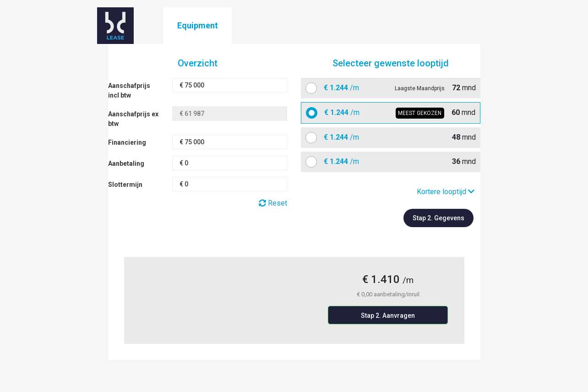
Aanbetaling (126, 163)
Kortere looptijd (446, 192)
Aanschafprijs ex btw (133, 119)
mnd (396, 88)
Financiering (127, 142)
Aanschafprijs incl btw (129, 90)
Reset (273, 203)
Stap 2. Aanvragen (388, 316)
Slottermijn (125, 185)
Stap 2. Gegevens (438, 218)
